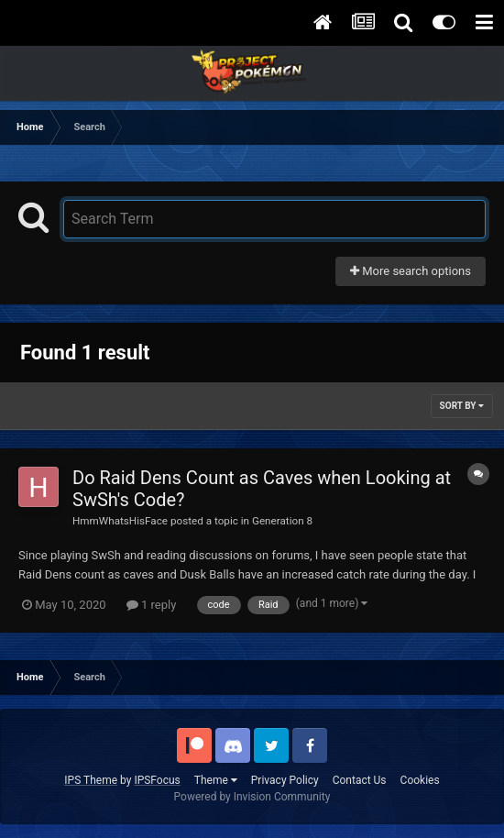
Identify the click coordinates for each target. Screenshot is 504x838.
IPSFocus (157, 780)
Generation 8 (282, 521)
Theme (216, 780)
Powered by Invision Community (252, 797)
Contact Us (360, 780)
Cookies (420, 780)
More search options (411, 271)
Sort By (462, 406)
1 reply (152, 605)
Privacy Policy (285, 780)
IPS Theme (91, 780)
